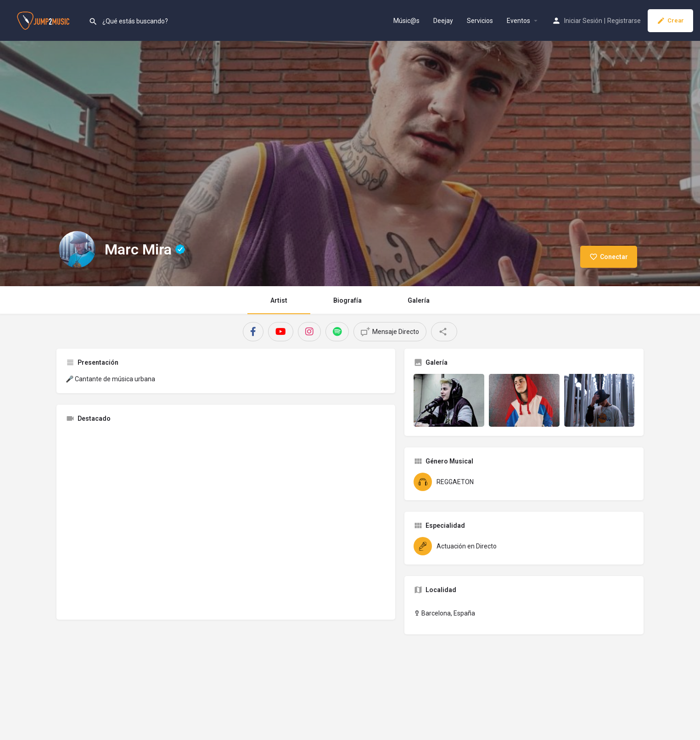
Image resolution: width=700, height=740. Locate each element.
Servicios (480, 21)
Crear (670, 21)
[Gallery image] (449, 400)
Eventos (518, 21)
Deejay (443, 21)
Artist (279, 300)
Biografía (347, 300)
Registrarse (624, 21)
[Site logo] (44, 20)
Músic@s (406, 21)
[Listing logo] (77, 249)
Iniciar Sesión (583, 21)
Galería (419, 300)
